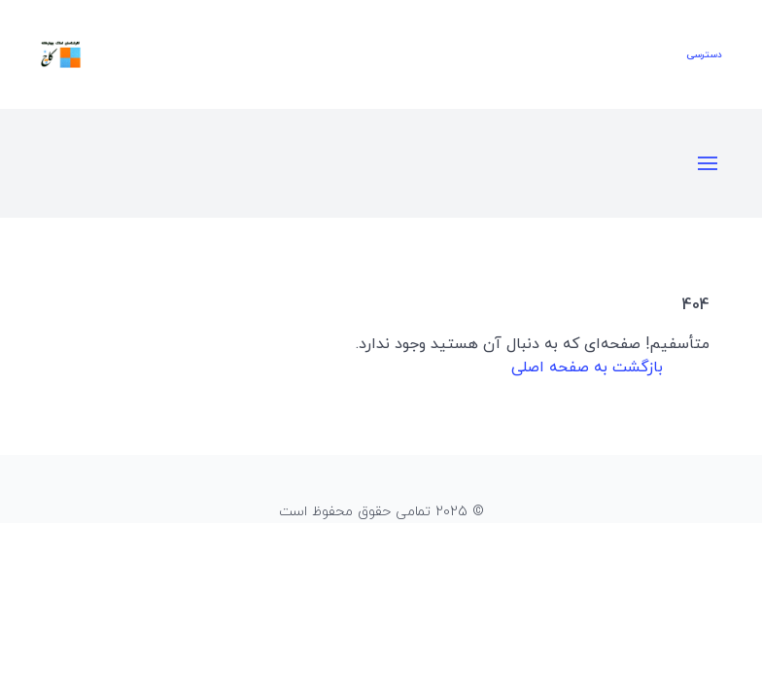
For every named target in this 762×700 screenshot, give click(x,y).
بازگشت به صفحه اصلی (587, 367)
